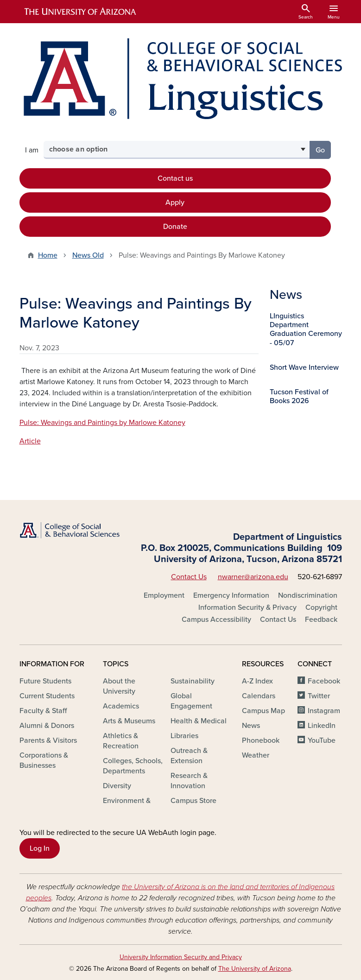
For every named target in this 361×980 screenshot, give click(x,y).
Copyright (321, 607)
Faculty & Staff (43, 711)
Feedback (321, 620)
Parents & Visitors (48, 740)
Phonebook (261, 740)
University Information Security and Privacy (181, 957)
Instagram (324, 711)
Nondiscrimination (308, 595)
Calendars (259, 696)
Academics (121, 706)
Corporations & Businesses (44, 760)
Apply (175, 202)
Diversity (117, 786)
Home (48, 255)
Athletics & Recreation (121, 741)
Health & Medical (199, 721)
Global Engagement (191, 701)
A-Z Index (257, 681)
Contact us (175, 178)
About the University (119, 686)
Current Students (47, 696)
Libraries (184, 736)
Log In (40, 848)
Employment (164, 595)
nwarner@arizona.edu (253, 577)
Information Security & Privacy (247, 607)
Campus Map (263, 711)
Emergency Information (231, 595)
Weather (256, 755)
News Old (88, 255)
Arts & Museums (129, 721)
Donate (175, 227)
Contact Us (189, 577)
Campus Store (193, 801)
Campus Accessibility (216, 620)
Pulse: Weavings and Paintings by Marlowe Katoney (102, 423)
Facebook (324, 681)
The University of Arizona (255, 969)
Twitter (319, 696)
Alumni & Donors (47, 726)
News (251, 726)
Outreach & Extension (189, 756)
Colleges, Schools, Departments (133, 766)
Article (30, 441)
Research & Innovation (189, 781)
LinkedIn (322, 726)
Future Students (45, 681)
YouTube (322, 740)
